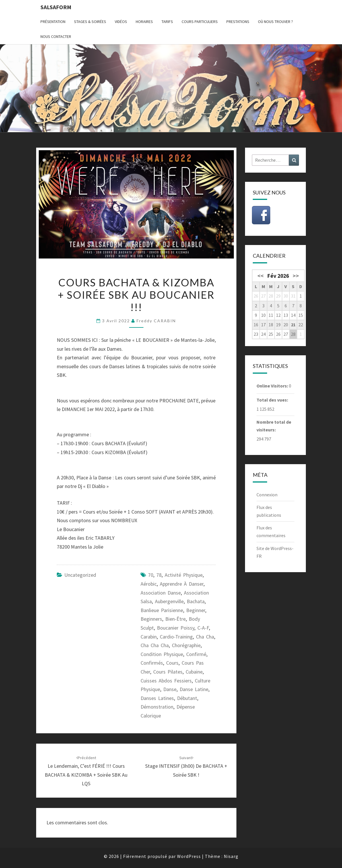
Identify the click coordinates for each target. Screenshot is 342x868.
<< (261, 276)
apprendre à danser (182, 584)
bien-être (175, 619)
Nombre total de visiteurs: (274, 426)
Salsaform (56, 7)
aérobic (149, 584)
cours (172, 663)
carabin (149, 637)
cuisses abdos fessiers (166, 681)
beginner (196, 610)
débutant (187, 698)
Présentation (53, 22)
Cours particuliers (200, 22)
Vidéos (121, 22)
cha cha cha (155, 645)
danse (170, 689)
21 (293, 325)
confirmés (152, 663)
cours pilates (168, 672)
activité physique (184, 575)
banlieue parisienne (162, 610)
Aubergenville (169, 601)
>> (296, 276)
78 (159, 575)
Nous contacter (56, 36)
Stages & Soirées (90, 22)
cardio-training (176, 637)
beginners (151, 619)
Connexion (267, 495)
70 (151, 575)
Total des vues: (273, 400)
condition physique (162, 654)
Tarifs (167, 22)
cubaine (194, 672)
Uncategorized (80, 575)
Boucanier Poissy (176, 628)
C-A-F (203, 628)
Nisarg (231, 856)
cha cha (205, 637)
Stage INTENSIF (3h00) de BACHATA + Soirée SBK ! (186, 767)
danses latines (157, 698)
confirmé (196, 654)
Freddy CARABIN (156, 321)
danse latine (194, 689)
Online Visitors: (273, 386)
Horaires (144, 22)
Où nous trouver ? (275, 22)
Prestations (238, 22)
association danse (161, 593)
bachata (196, 601)
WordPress (189, 856)
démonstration (157, 707)
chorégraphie (186, 645)
